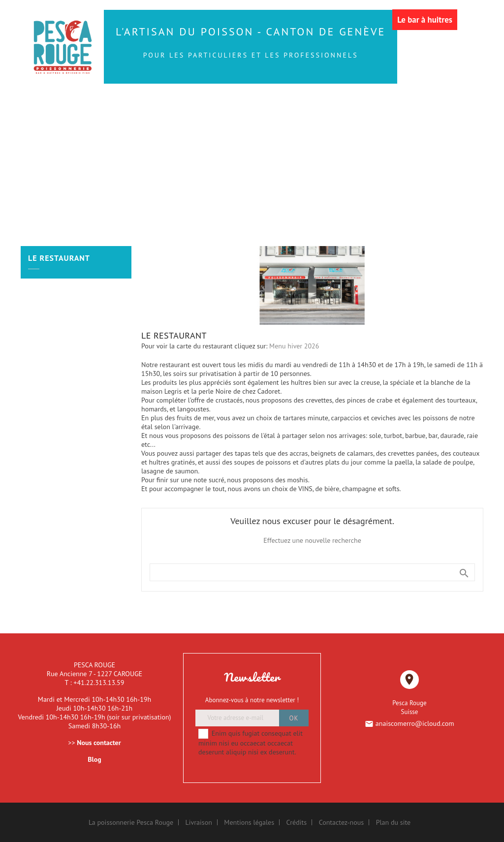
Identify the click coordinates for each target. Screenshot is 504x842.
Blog (94, 759)
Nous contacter (99, 743)
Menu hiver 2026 (294, 346)
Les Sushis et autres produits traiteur (277, 104)
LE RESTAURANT (377, 125)
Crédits (297, 822)
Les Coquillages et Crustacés (130, 125)
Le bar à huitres (425, 20)
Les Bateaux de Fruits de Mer (271, 125)
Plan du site (393, 822)
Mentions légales (249, 822)
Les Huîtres (400, 104)
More (430, 125)
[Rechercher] (312, 572)
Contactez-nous (342, 822)
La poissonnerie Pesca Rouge (131, 822)
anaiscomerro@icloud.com (415, 723)
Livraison (199, 822)
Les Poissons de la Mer (130, 104)
